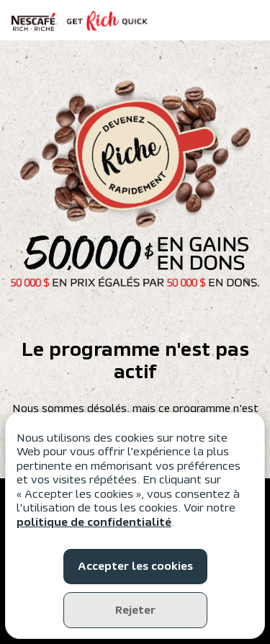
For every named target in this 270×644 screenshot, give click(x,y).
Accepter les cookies (135, 566)
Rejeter (135, 610)
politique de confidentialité (94, 522)
